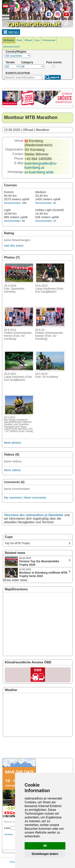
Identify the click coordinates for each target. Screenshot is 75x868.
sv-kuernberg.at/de (39, 172)
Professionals (49, 40)
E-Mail (7, 828)
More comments (35, 497)
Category (27, 62)
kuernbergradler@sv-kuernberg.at (41, 165)
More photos (12, 443)
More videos (12, 470)
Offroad (28, 40)
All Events (9, 40)
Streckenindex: (13, 203)
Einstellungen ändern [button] (45, 854)
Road (19, 40)
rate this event (14, 246)
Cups (37, 40)
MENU (11, 32)
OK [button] (45, 846)
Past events (54, 62)
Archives (9, 834)
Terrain (10, 62)
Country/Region (16, 52)
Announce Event (11, 47)
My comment (13, 497)
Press (13, 862)
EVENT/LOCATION (18, 73)
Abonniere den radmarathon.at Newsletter (34, 515)
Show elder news (15, 580)
